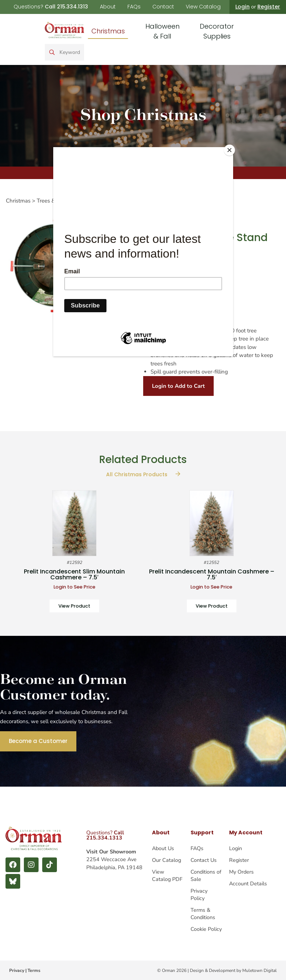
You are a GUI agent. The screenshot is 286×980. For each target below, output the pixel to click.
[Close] (231, 149)
